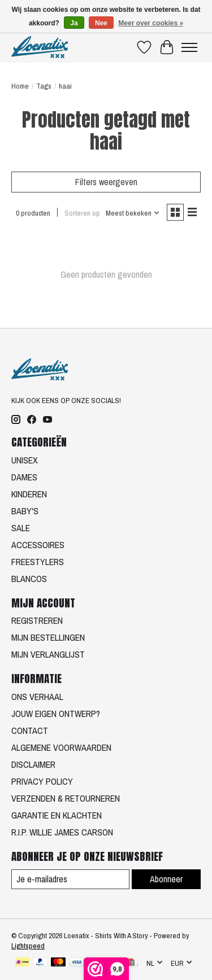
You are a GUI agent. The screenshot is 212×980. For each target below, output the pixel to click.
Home (20, 86)
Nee (101, 23)
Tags (44, 86)
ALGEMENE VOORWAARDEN (61, 747)
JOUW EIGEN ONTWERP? (56, 714)
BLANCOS (29, 579)
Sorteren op (82, 213)
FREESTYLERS (38, 562)
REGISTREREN (37, 620)
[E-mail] (70, 879)
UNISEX (25, 460)
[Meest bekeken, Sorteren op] (133, 213)
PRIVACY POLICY (42, 781)
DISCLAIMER (33, 764)
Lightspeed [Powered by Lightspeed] (28, 946)
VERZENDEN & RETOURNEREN (66, 798)
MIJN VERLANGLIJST (48, 654)
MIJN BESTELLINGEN (48, 637)
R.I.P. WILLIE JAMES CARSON (62, 832)
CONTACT (30, 730)
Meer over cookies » (151, 23)
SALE (21, 528)
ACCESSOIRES (38, 545)
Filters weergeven (106, 182)
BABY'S (25, 511)
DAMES (24, 477)
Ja (74, 23)
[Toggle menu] (189, 47)
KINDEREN (29, 494)
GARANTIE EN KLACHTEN (57, 815)
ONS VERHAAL (37, 697)
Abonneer (166, 879)
